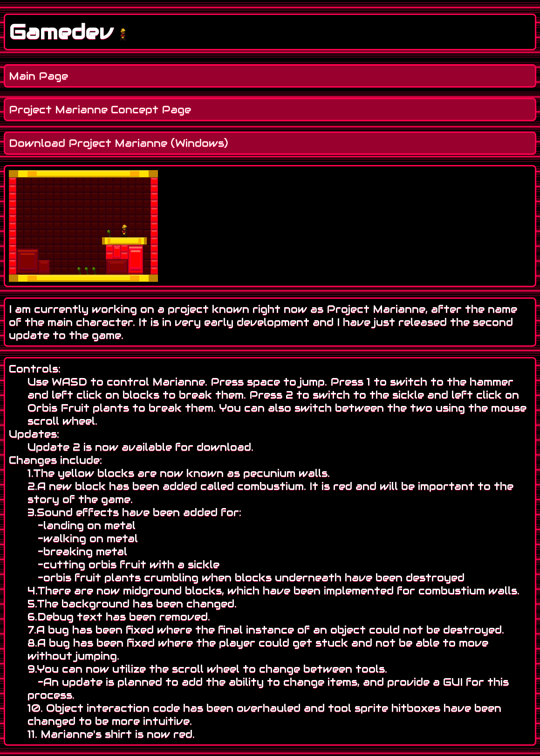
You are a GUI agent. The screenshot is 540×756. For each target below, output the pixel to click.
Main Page (38, 76)
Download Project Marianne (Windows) (119, 143)
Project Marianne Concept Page (100, 110)
